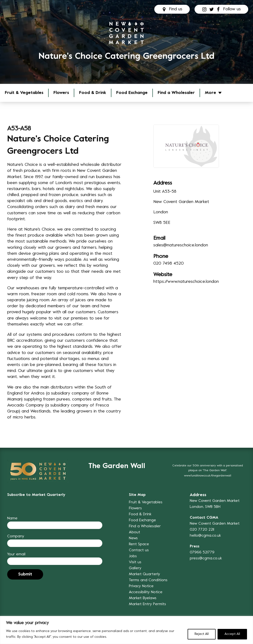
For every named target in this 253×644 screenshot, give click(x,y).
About (135, 532)
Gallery (135, 568)
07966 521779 (202, 552)
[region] (126, 630)
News (133, 538)
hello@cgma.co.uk (205, 536)
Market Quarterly (144, 574)
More (210, 93)
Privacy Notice (141, 586)
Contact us (139, 550)
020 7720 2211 (202, 530)
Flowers (61, 93)
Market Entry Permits (147, 604)
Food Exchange (132, 93)
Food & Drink (93, 93)
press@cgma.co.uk (206, 558)
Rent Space (139, 544)
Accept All (232, 634)
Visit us (135, 562)
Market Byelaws (143, 598)
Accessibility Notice (146, 592)
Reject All (202, 634)
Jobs (133, 556)
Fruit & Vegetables (24, 93)
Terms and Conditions (148, 580)
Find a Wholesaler (176, 93)
